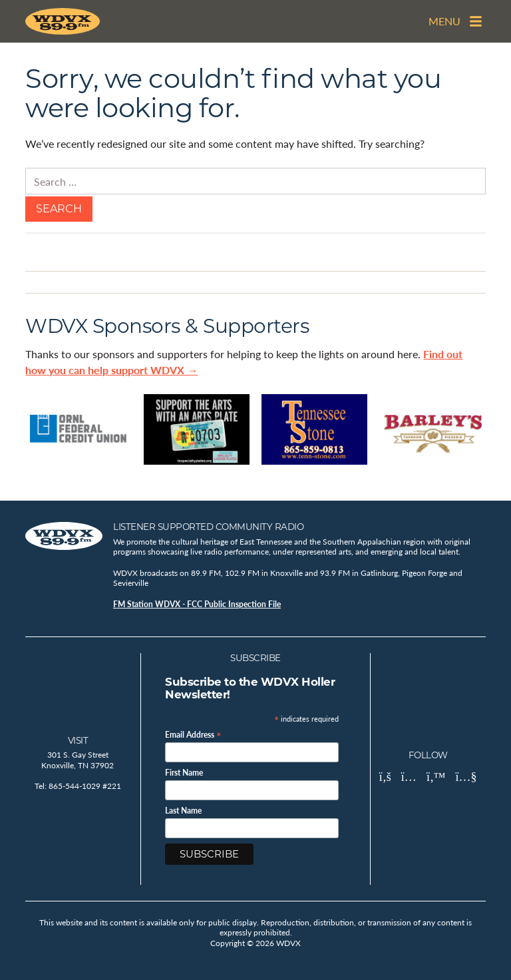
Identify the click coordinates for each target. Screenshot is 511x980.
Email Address (193, 734)
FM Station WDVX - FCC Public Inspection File (197, 604)
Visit (78, 740)
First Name (184, 773)
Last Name (183, 811)
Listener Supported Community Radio (208, 527)
